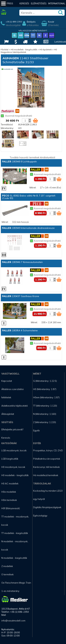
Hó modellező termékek (46, 475)
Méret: (33, 188)
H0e (27, 35)
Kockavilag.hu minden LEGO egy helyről (48, 495)
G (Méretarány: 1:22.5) (45, 381)
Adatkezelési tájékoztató (15, 406)
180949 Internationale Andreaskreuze (28, 228)
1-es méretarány (10, 591)
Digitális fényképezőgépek (47, 507)
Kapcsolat (7, 381)
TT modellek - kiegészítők (15, 533)
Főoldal (4, 50)
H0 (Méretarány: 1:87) (45, 389)
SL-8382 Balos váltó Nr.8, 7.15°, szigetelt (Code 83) (29, 197)
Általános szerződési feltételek (13, 393)
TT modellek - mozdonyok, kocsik (15, 521)
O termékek (8, 574)
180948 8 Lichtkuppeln (19, 162)
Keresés (24, 3)
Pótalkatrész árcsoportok (47, 459)
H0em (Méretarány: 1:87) (46, 397)
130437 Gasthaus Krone (21, 296)
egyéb (52, 35)
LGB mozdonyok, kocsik (14, 450)
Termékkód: (7, 124)
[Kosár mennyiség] (25, 121)
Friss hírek (10, 7)
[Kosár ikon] (35, 120)
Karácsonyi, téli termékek (46, 467)
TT (33, 35)
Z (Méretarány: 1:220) (45, 422)
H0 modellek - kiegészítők (24, 50)
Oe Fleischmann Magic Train (16, 583)
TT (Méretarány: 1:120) (45, 406)
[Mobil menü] (3, 3)
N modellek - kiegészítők (14, 558)
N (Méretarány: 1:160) (45, 414)
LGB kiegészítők (10, 459)
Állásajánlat (8, 414)
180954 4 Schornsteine (20, 330)
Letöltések (60, 42)
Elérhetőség (39, 3)
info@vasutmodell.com (13, 621)
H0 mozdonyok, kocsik (13, 467)
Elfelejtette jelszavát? (12, 429)
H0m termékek (9, 500)
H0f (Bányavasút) (11, 508)
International (57, 3)
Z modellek (7, 566)
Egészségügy (40, 516)
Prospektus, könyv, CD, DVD (48, 450)
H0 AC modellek (10, 484)
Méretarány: (7, 128)
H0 (21, 35)
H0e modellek (9, 492)
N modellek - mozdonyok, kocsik (15, 546)
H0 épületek (46, 50)
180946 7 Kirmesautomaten (22, 262)
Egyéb (36, 430)
